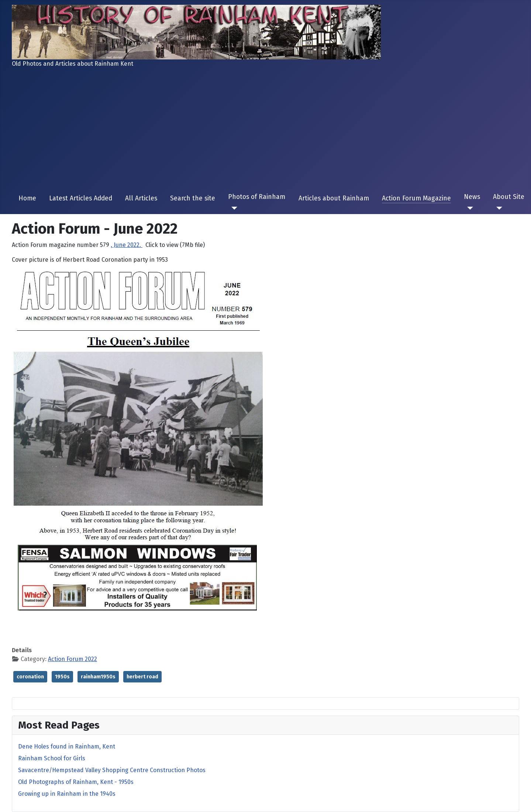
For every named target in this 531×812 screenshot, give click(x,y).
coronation (30, 677)
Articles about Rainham (334, 198)
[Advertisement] (266, 131)
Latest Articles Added (81, 198)
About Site (509, 197)
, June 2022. (127, 245)
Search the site (193, 198)
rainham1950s (98, 677)
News (472, 197)
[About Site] (498, 208)
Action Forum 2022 (73, 659)
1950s (62, 677)
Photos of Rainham (257, 197)
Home (27, 198)
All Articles (141, 198)
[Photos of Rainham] (233, 208)
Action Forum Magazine (416, 198)
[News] (468, 208)
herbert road (142, 677)
